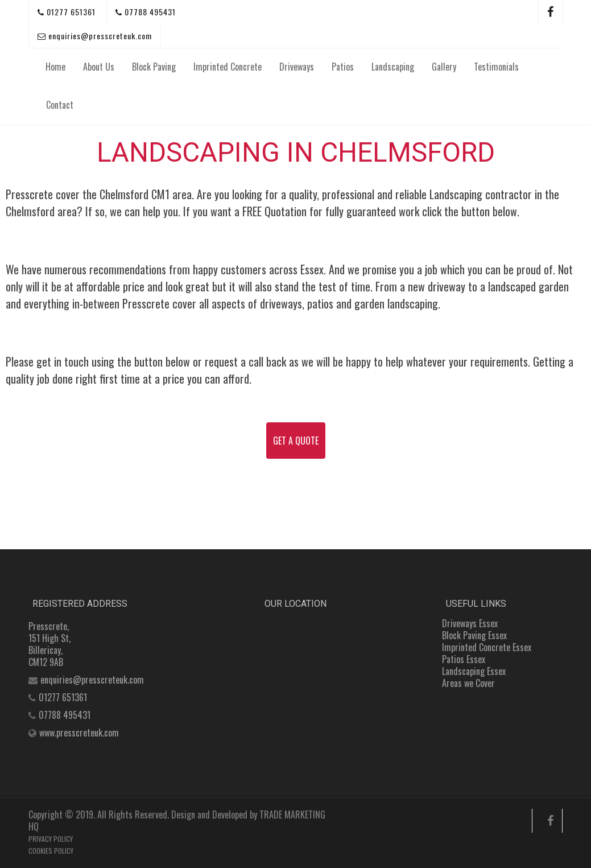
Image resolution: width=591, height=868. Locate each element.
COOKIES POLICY (51, 851)
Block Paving (154, 67)
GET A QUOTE (296, 441)
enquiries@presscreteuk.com (95, 36)
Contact (60, 105)
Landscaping (393, 67)
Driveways (297, 67)
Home (55, 67)
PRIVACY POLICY (51, 839)
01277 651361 (67, 12)
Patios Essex (464, 659)
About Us (99, 67)
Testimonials (496, 67)
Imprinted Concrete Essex (487, 647)
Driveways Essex (470, 623)
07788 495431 (146, 12)
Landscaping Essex (474, 671)
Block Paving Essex (474, 635)
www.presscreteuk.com (79, 733)
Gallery (444, 67)
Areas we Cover (468, 683)
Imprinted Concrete (228, 67)
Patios (343, 67)
